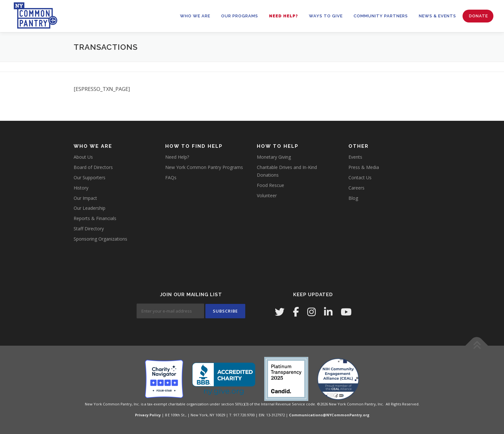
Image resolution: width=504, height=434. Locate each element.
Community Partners (381, 16)
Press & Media (364, 167)
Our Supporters (90, 177)
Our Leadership (90, 208)
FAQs (171, 177)
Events (355, 157)
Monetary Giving (274, 157)
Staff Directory (89, 229)
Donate (478, 16)
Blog (353, 198)
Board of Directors (93, 167)
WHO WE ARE (195, 16)
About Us (83, 157)
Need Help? (283, 16)
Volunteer (267, 195)
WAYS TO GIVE (326, 16)
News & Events (437, 16)
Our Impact (85, 198)
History (81, 188)
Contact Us (360, 177)
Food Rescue (270, 185)
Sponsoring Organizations (100, 239)
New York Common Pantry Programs (204, 167)
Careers (356, 188)
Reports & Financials (95, 218)
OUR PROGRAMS (240, 16)
